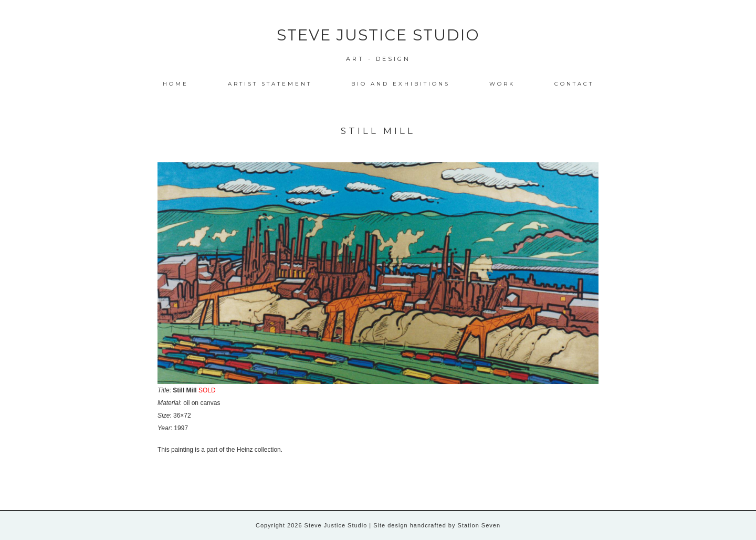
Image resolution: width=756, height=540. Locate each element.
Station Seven (478, 525)
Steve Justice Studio (378, 35)
